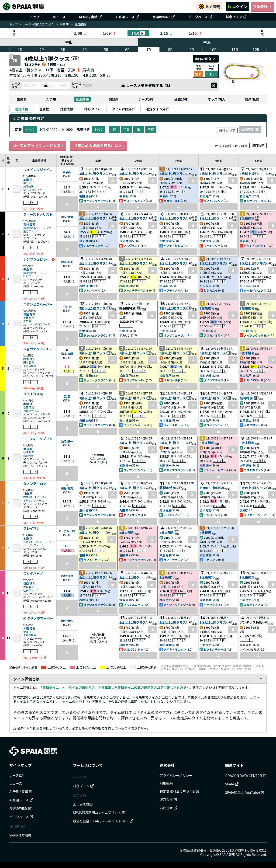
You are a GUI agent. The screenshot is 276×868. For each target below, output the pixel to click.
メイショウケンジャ (176, 605)
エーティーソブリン (38, 439)
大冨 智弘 (29, 587)
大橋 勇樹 (29, 628)
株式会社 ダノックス (35, 497)
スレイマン (31, 529)
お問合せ (169, 808)
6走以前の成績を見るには (98, 146)
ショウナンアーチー (38, 349)
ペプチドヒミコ (173, 246)
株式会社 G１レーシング (37, 228)
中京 (207, 42)
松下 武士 (29, 359)
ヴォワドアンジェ (135, 470)
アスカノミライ (214, 335)
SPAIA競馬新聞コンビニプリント (99, 812)
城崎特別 (246, 398)
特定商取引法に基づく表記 (179, 791)
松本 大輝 (67, 354)
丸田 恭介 (125, 510)
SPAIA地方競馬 (20, 835)
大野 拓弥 (205, 600)
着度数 (44, 109)
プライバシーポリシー (176, 775)
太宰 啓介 (246, 465)
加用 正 (28, 180)
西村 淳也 (85, 286)
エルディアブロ (254, 605)
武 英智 (28, 449)
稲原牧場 (28, 456)
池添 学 (28, 538)
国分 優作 (67, 621)
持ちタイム (93, 109)
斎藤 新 (244, 241)
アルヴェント (132, 246)
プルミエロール (133, 605)
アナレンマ (211, 560)
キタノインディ (213, 425)
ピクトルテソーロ (215, 649)
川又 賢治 (67, 217)
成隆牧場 (28, 186)
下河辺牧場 (30, 366)
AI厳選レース (127, 17)
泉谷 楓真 (125, 420)
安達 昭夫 (29, 314)
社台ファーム (31, 276)
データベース (200, 17)
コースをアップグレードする (38, 146)
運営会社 (169, 799)
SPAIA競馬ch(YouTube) (245, 792)
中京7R (64, 24)
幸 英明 (67, 172)
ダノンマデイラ (214, 380)
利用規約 (166, 783)
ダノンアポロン (35, 484)
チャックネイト (214, 605)
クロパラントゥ (133, 649)
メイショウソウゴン (136, 560)
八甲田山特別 (209, 488)
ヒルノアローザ (254, 380)
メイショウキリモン (256, 335)
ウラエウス (31, 394)
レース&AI (17, 775)
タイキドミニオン (175, 649)
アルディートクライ (216, 470)
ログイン (237, 7)
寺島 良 (28, 269)
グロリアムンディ (135, 201)
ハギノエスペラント (176, 470)
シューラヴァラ (93, 246)
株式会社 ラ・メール (35, 273)
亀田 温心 (85, 196)
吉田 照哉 (29, 407)
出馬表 (22, 99)
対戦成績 (67, 109)
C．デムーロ (67, 531)
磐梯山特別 (168, 488)
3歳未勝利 (247, 218)
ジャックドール (173, 425)
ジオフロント (252, 425)
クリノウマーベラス (41, 618)
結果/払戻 (252, 99)
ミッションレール (135, 425)
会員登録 (262, 7)
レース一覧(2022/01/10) (39, 24)
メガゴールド (172, 201)
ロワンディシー (173, 515)
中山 (69, 42)
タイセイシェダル (255, 290)
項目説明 (258, 146)
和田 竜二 (205, 196)
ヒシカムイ (211, 290)
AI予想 (51, 99)
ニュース (59, 17)
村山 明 (28, 493)
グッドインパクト (255, 246)
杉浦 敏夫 (29, 452)
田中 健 (67, 307)
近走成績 (82, 99)
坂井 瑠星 (85, 375)
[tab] (21, 109)
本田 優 (28, 404)
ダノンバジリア (214, 201)
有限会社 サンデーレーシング (39, 542)
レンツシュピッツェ (37, 259)
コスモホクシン (254, 470)
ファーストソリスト (38, 215)
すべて (98, 129)
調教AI (113, 99)
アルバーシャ (212, 515)
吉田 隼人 (85, 555)
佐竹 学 (27, 321)
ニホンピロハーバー (38, 304)
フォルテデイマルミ (136, 290)
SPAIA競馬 (227, 854)
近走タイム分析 (157, 109)
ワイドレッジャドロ (38, 170)
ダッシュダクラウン (96, 201)
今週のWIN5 (164, 17)
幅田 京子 (29, 183)
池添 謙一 (67, 441)
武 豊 (67, 396)
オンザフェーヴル (255, 201)
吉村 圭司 (29, 224)
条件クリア (227, 130)
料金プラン (236, 17)
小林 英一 (29, 318)
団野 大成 (165, 241)
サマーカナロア (173, 560)
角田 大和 (85, 420)
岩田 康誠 (205, 555)
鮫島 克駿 (165, 555)
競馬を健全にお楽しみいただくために (103, 821)
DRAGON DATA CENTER (246, 776)
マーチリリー (212, 246)
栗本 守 (27, 632)
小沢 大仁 (246, 600)
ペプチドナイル (173, 290)
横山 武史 (165, 600)
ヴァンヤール (92, 290)
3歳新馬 (205, 533)
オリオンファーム (34, 500)
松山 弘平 (67, 262)
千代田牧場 (30, 635)
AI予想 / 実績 (90, 17)
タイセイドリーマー (256, 515)
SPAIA (232, 784)
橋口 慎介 (29, 583)
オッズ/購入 (216, 99)
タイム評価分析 (123, 109)
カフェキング (132, 515)
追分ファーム (31, 231)
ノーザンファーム (34, 545)
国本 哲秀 (29, 362)
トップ (34, 17)
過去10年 (181, 99)
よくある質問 (83, 804)
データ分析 (146, 99)
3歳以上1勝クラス (93, 174)
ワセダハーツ (33, 574)
